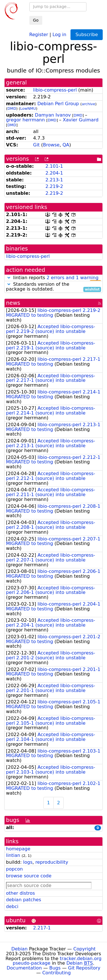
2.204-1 (54, 173)
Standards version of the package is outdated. (53, 287)
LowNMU (28, 108)
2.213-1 (54, 180)
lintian (13, 855)
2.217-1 (42, 928)
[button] (9, 278)
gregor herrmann (25, 120)
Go (36, 20)
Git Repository (84, 968)
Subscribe (87, 35)
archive (89, 104)
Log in (59, 34)
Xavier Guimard (81, 120)
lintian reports (53, 278)
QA (66, 145)
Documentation (24, 968)
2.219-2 (54, 186)
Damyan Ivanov (53, 115)
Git (36, 145)
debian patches (24, 900)
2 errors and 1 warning (72, 278)
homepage (18, 849)
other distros (20, 893)
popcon (14, 869)
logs (28, 862)
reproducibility (52, 862)
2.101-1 (54, 166)
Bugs (55, 968)
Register (39, 34)
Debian (20, 949)
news (13, 303)
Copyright (84, 949)
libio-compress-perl (55, 90)
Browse (51, 145)
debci (12, 907)
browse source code (29, 876)
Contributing (56, 973)
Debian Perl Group (58, 104)
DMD (12, 108)
